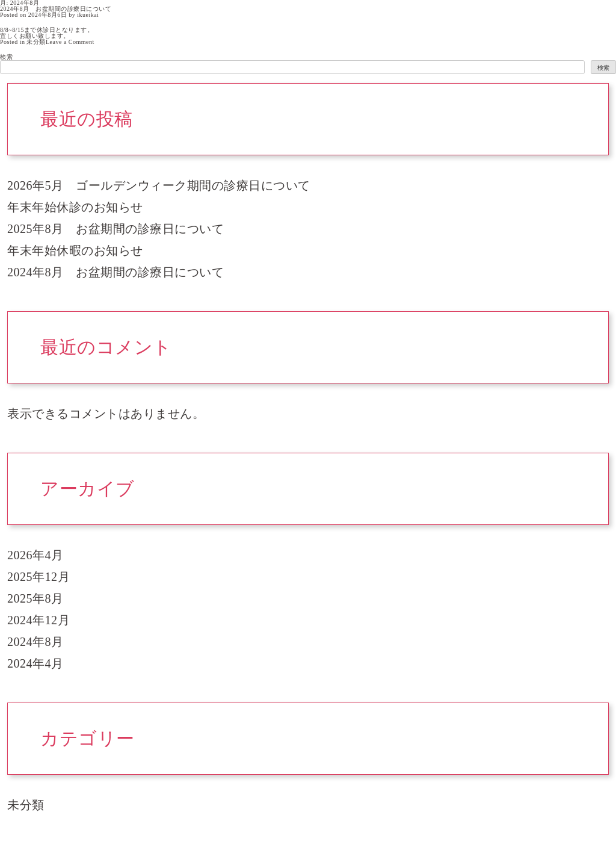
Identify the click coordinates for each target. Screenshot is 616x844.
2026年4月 (35, 555)
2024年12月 (38, 620)
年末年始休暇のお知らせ (75, 250)
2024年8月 (35, 642)
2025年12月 (38, 577)
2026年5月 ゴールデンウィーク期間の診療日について (159, 185)
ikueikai (88, 15)
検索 (6, 57)
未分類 (36, 42)
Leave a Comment (70, 42)
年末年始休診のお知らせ (75, 207)
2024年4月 (35, 663)
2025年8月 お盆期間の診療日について (115, 229)
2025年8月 (35, 598)
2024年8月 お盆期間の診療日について (56, 9)
